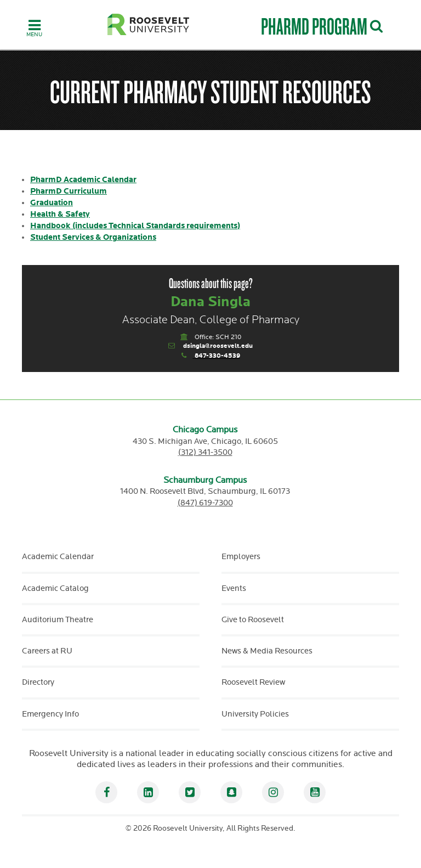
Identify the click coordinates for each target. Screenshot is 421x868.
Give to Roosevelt (253, 620)
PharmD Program (314, 26)
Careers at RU (47, 651)
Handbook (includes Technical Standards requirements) (135, 226)
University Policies (255, 714)
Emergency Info (50, 714)
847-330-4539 (217, 356)
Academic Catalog (55, 588)
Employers (241, 557)
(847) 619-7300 (205, 503)
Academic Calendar (58, 557)
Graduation (52, 203)
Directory (38, 682)
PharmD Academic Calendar (83, 180)
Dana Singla (210, 302)
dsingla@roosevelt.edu (218, 346)
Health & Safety (60, 214)
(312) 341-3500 (205, 452)
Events (234, 588)
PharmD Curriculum (69, 191)
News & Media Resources (267, 651)
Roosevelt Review (253, 682)
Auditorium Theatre (58, 620)
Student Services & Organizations (93, 237)
